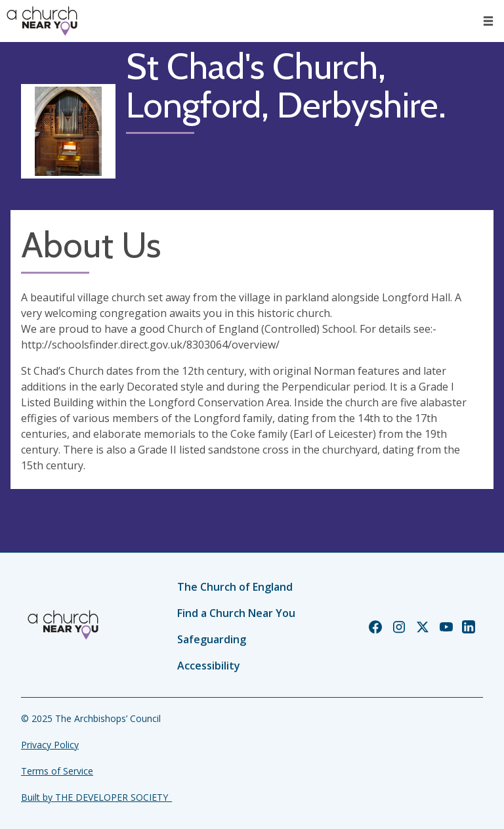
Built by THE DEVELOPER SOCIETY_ (96, 797)
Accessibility (209, 666)
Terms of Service (57, 771)
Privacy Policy (50, 745)
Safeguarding (212, 639)
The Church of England (235, 587)
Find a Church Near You (236, 613)
